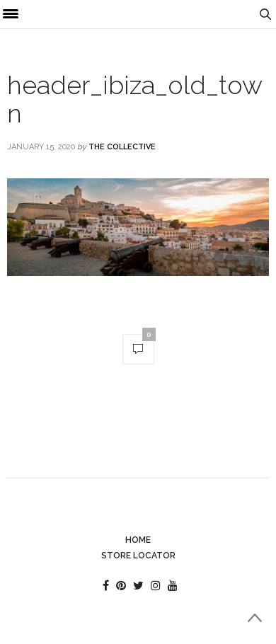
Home (138, 540)
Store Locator (138, 556)
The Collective (122, 147)
